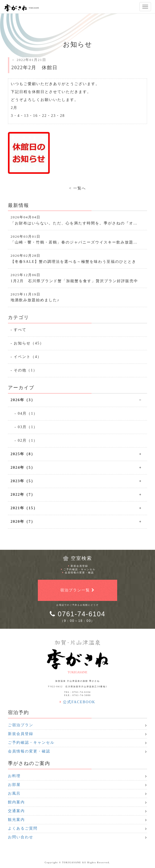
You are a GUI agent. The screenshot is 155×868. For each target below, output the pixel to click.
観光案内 (16, 820)
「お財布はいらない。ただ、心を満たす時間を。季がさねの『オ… (77, 220)
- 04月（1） (26, 413)
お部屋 (14, 785)
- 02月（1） (26, 440)
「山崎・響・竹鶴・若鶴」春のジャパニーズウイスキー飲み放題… (77, 239)
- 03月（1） (26, 427)
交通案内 (16, 811)
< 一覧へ (77, 188)
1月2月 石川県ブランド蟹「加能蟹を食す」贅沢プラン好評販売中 (77, 278)
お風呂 (14, 793)
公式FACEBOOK (78, 702)
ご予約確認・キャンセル (78, 569)
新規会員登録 (78, 566)
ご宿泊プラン (21, 725)
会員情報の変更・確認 (78, 573)
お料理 (14, 776)
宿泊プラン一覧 (77, 590)
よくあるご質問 (23, 828)
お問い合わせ (21, 837)
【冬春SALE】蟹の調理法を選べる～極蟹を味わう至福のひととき (77, 258)
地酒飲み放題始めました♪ (77, 297)
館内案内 (16, 802)
